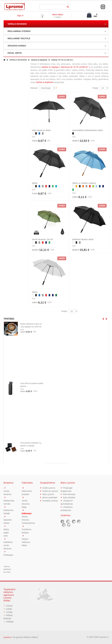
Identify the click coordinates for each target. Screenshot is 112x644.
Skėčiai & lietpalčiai (39, 60)
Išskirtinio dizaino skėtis (83, 239)
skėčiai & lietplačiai (45, 82)
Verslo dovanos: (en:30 (42, 239)
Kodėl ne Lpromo (50, 491)
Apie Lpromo (48, 494)
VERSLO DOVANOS (17, 24)
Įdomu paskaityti (50, 497)
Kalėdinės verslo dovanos (8, 545)
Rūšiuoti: (34, 88)
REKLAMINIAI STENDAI (19, 31)
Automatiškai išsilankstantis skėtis (87, 130)
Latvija (9, 609)
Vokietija (10, 622)
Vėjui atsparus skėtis (41, 130)
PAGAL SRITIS (15, 53)
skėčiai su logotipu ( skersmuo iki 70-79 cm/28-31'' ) (66, 67)
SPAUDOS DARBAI (17, 46)
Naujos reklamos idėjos (26, 542)
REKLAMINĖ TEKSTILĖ (19, 38)
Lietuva (9, 606)
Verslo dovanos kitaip (26, 504)
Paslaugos (8, 555)
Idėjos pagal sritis (6, 533)
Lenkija (9, 612)
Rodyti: (96, 88)
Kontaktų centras (50, 501)
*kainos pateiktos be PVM (7, 569)
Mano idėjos (58, 15)
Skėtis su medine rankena (84, 183)
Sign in (20, 16)
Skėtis (35, 183)
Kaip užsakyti (69, 497)
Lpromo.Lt (8, 637)
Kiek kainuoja (69, 494)
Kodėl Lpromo (49, 488)
